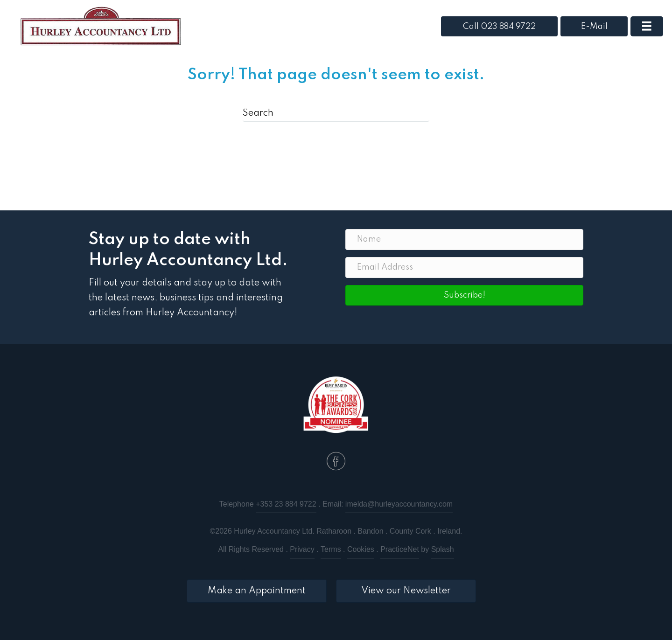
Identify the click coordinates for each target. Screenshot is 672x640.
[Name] (464, 240)
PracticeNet (400, 549)
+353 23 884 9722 (286, 504)
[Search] (336, 114)
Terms (331, 549)
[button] (464, 295)
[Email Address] (464, 268)
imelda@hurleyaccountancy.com (399, 504)
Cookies (361, 549)
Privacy (302, 549)
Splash (443, 549)
